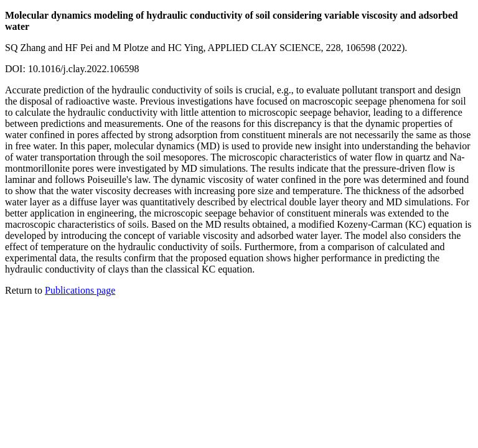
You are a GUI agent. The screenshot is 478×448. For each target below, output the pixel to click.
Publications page (80, 290)
